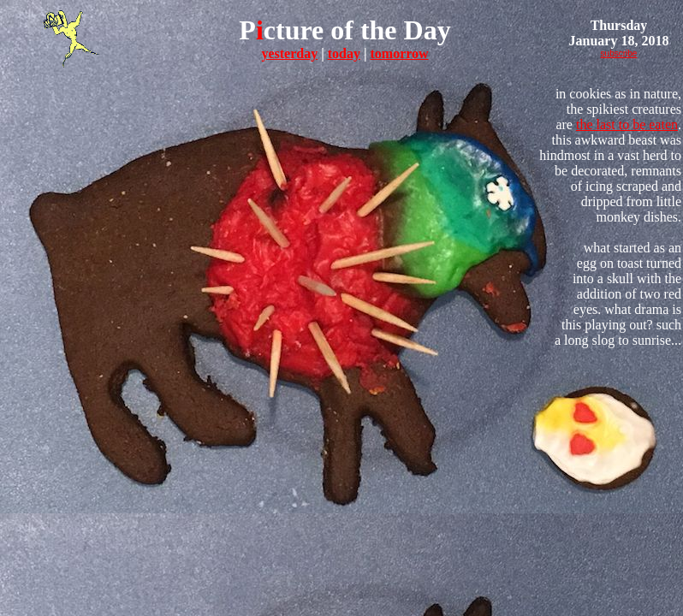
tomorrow (399, 53)
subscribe (619, 53)
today (344, 53)
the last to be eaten (627, 124)
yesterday (289, 53)
